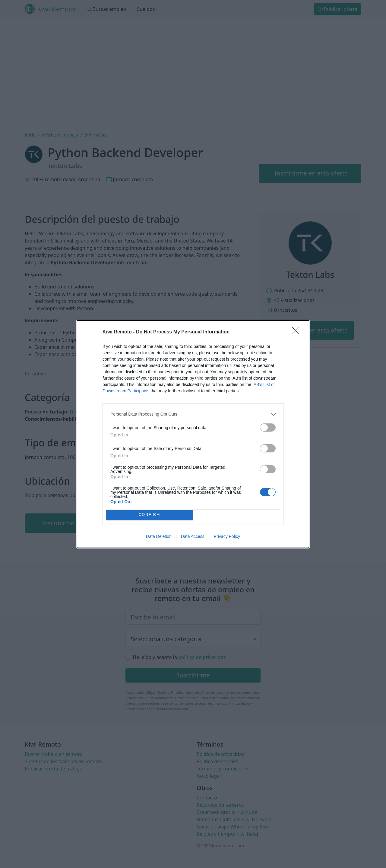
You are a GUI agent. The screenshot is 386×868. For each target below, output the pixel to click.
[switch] (268, 428)
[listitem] (193, 414)
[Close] (297, 332)
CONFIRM (149, 514)
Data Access (193, 536)
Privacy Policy (227, 536)
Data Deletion (159, 536)
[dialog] (193, 434)
